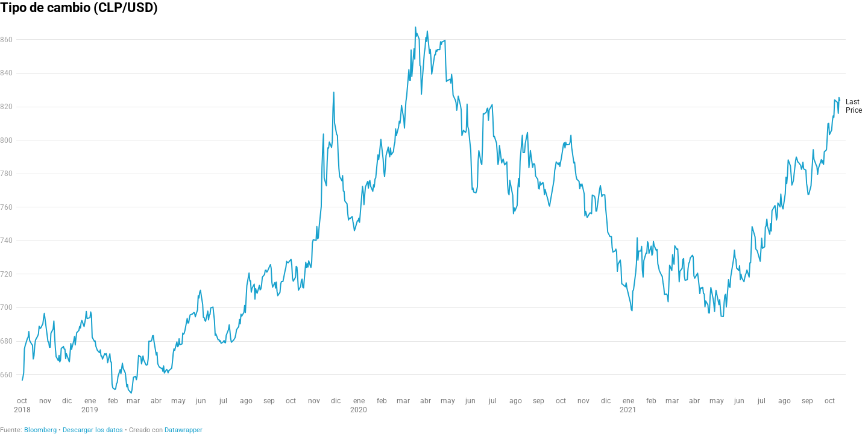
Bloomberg (40, 430)
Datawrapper (184, 430)
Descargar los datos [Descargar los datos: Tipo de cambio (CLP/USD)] (93, 430)
